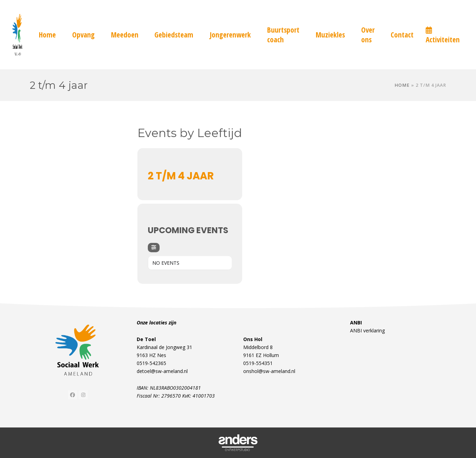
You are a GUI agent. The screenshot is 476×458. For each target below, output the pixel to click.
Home (402, 85)
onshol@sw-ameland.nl (269, 371)
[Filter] (154, 248)
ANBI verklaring (367, 330)
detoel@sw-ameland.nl (162, 371)
